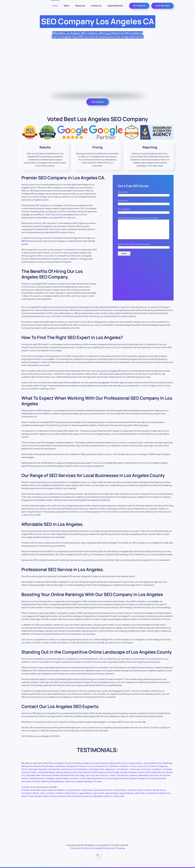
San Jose (90, 775)
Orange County (29, 787)
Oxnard (82, 778)
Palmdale (31, 775)
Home (55, 6)
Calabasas (60, 766)
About (67, 6)
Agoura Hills (115, 763)
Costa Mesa (87, 790)
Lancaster (167, 769)
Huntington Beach (30, 793)
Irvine (43, 793)
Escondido (26, 781)
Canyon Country (87, 766)
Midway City (165, 793)
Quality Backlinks (115, 6)
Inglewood (110, 769)
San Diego (80, 775)
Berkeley (88, 781)
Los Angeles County (62, 763)
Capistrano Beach (56, 790)
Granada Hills (54, 769)
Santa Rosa (92, 778)
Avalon (139, 763)
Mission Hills (76, 772)
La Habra (50, 793)
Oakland (134, 775)
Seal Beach (98, 796)
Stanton (108, 796)
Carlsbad (79, 781)
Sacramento (123, 775)
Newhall (87, 772)
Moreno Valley (62, 778)
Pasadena (133, 772)
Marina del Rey (63, 772)
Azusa (146, 763)
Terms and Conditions (81, 848)
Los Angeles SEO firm (57, 218)
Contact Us (96, 6)
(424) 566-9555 (162, 6)
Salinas (133, 778)
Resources (80, 6)
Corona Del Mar (73, 790)
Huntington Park (96, 769)
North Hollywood (100, 772)
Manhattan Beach (47, 772)
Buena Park (41, 790)
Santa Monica (159, 772)
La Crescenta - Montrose (128, 769)
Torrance (98, 781)
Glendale (33, 769)
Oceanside (124, 778)
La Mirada (145, 769)
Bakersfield (144, 775)
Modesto (50, 778)
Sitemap (121, 848)
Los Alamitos (152, 793)
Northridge (114, 772)
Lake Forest (140, 793)
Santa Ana (87, 796)
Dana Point (107, 790)
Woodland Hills (68, 775)
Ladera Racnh (71, 793)
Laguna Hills (98, 793)
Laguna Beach (85, 793)
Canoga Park (72, 766)
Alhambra (104, 763)
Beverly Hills (40, 766)
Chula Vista (165, 775)
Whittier (56, 775)
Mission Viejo (28, 796)
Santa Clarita (145, 772)
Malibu (34, 772)
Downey (152, 766)
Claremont (113, 766)
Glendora (43, 769)
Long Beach (156, 769)
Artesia (132, 763)
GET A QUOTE (139, 6)
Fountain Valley (135, 790)
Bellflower (168, 763)
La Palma (59, 793)
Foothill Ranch (120, 790)
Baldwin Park (156, 763)
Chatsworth (102, 766)
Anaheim (26, 790)
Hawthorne (66, 769)
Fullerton (147, 790)
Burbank (50, 766)
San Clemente (75, 796)
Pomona (36, 781)
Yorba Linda (119, 796)
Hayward (142, 778)
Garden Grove (159, 790)
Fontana (74, 778)
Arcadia (95, 763)
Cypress (97, 790)
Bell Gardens (27, 766)
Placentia (63, 796)
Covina (133, 766)
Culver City (142, 766)
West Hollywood (44, 775)
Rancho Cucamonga (108, 778)
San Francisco (102, 775)
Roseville (162, 778)
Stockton (154, 775)
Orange (54, 796)
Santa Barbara (57, 781)
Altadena (86, 763)
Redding (45, 781)
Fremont (25, 778)
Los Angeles (69, 250)
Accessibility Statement (104, 848)
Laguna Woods (126, 793)
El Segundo (162, 766)
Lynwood (26, 772)
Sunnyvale (152, 778)
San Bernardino (38, 778)
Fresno (113, 775)
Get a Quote (98, 102)
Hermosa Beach (80, 769)
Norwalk (124, 772)
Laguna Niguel (112, 793)
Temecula (69, 781)
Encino (25, 769)
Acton (125, 763)
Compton (124, 766)
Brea (33, 790)
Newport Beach (42, 796)
